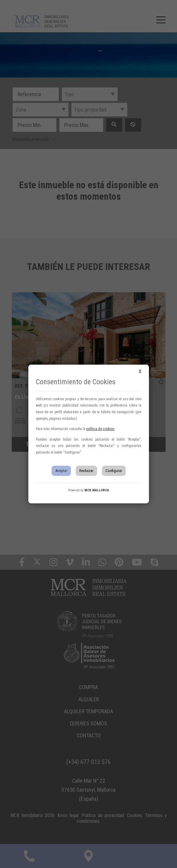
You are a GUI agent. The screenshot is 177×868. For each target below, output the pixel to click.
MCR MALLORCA (97, 490)
